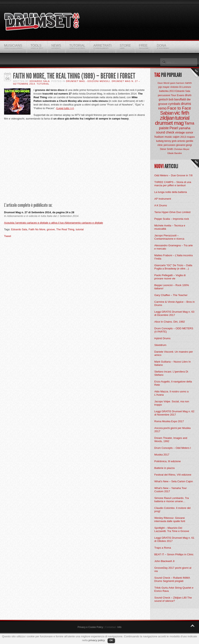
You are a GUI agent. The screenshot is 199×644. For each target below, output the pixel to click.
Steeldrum (160, 345)
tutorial (80, 229)
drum (188, 95)
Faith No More (37, 229)
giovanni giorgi (184, 145)
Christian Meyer (182, 149)
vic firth (182, 113)
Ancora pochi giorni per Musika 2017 (172, 430)
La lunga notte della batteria (171, 192)
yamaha (184, 128)
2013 (183, 137)
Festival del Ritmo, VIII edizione (173, 475)
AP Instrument (163, 199)
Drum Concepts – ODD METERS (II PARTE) (174, 330)
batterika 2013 (167, 91)
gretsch (163, 99)
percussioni (164, 95)
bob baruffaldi (177, 99)
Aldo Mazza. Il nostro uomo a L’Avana (171, 393)
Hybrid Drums (162, 338)
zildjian (167, 118)
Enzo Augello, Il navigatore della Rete (173, 383)
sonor (189, 132)
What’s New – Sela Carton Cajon (174, 481)
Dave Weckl (163, 83)
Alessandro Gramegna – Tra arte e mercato (174, 247)
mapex (191, 137)
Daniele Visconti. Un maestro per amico (174, 353)
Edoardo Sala (40, 81)
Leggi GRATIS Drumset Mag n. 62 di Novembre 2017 (174, 413)
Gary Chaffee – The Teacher (171, 295)
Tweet (8, 236)
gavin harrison (177, 83)
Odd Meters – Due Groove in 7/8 (173, 175)
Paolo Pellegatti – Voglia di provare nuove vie (170, 277)
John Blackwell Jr (164, 561)
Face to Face (179, 108)
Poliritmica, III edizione (168, 461)
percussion (170, 145)
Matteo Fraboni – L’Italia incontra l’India (174, 257)
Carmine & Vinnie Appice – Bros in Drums (174, 303)
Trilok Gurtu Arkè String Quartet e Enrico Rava (174, 589)
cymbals (174, 104)
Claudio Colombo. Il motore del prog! (172, 510)
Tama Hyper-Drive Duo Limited (172, 212)
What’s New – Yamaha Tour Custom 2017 (170, 490)
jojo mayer (164, 87)
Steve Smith (166, 149)
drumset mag (169, 123)
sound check (165, 132)
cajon (176, 137)
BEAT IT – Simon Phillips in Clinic (174, 554)
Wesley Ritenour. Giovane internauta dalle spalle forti (170, 520)
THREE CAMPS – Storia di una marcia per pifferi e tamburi (173, 184)
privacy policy (97, 640)
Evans (181, 95)
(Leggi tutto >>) (65, 108)
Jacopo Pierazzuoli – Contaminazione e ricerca (169, 237)
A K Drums (161, 205)
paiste (164, 128)
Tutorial (43, 84)
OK (111, 640)
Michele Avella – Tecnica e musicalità (170, 227)
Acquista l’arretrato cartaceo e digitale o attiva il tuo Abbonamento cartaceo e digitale (54, 223)
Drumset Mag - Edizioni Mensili (88, 81)
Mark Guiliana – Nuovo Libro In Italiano (173, 363)
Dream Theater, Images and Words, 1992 (171, 440)
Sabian (167, 113)
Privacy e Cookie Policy (90, 627)
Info (119, 627)
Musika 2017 (162, 455)
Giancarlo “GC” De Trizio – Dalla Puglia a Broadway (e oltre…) (173, 267)
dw (189, 99)
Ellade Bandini (175, 153)
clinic (160, 145)
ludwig (160, 141)
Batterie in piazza (164, 468)
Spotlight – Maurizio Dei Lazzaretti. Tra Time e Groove (172, 529)
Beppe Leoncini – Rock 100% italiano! (172, 287)
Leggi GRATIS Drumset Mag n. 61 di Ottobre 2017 (174, 539)
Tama (189, 123)
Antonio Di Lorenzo (181, 87)
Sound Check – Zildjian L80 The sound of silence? (173, 599)
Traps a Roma (163, 548)
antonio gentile (185, 141)
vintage (180, 132)
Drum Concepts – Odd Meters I (173, 448)
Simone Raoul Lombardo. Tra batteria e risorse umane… (172, 500)
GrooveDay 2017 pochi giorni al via (173, 569)
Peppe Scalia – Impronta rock (172, 219)
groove (51, 229)
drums (186, 104)
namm (188, 83)
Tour (174, 95)
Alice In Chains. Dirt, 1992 (170, 322)
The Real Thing (65, 229)
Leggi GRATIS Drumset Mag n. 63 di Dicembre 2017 (174, 313)
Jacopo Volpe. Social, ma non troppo (172, 403)
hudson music (163, 137)
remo (162, 108)
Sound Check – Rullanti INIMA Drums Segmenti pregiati (172, 579)
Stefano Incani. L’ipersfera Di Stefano (171, 373)
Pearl (174, 128)
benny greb (170, 141)
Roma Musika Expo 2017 (169, 421)
